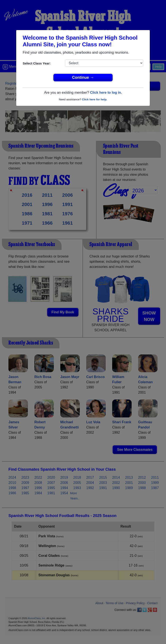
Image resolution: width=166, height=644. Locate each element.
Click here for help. (95, 99)
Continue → (83, 77)
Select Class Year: (37, 63)
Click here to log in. (106, 93)
